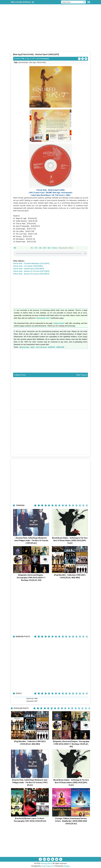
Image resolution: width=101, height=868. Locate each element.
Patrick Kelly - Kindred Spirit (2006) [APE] (29, 269)
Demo (55, 248)
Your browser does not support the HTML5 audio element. (50, 253)
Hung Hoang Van (47, 866)
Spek (32, 347)
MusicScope (24, 347)
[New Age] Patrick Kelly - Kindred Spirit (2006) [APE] (36, 54)
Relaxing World (46, 863)
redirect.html (59, 323)
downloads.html (43, 318)
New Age (32, 62)
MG (49, 248)
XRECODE (60, 347)
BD (45, 248)
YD (36, 248)
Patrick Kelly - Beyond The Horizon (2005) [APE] (31, 274)
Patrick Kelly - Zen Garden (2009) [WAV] (28, 266)
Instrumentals (23, 62)
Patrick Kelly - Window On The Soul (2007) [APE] (31, 271)
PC (32, 248)
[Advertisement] (50, 35)
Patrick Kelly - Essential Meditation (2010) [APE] (31, 263)
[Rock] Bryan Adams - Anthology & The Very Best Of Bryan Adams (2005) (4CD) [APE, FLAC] (70, 540)
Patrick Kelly (41, 62)
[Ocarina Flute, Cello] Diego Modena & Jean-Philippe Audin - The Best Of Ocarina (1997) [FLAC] (31, 540)
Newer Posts (20, 375)
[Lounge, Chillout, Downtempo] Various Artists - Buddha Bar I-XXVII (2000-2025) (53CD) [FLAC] (71, 821)
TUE (23, 59)
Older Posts (82, 375)
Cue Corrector (41, 347)
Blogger (67, 866)
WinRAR (52, 347)
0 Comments (44, 59)
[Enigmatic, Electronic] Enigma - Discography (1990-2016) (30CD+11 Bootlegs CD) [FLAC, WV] (31, 578)
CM (40, 248)
